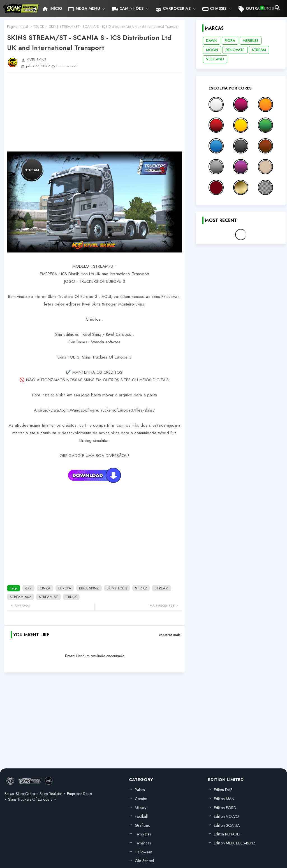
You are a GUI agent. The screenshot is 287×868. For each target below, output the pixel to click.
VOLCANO (215, 59)
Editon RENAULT (227, 834)
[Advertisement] (94, 112)
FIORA (230, 41)
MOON (212, 50)
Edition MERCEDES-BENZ (235, 843)
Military (141, 808)
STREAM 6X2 (20, 597)
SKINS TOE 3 (117, 588)
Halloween (143, 852)
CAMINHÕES (128, 9)
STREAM (162, 588)
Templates (143, 834)
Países (140, 790)
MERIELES (251, 41)
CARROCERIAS (173, 9)
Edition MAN (224, 799)
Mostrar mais (170, 635)
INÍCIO (52, 9)
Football (141, 816)
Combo (141, 799)
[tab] (52, 8)
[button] (265, 8)
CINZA (45, 588)
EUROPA (65, 588)
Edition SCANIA (227, 825)
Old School (144, 861)
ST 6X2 (141, 588)
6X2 (28, 588)
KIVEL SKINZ (89, 588)
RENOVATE (235, 50)
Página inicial (18, 27)
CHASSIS (214, 9)
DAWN (212, 41)
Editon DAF (223, 790)
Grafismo (143, 825)
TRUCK (39, 27)
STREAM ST (48, 597)
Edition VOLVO (226, 816)
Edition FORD (225, 808)
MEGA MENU (84, 9)
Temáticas (143, 843)
